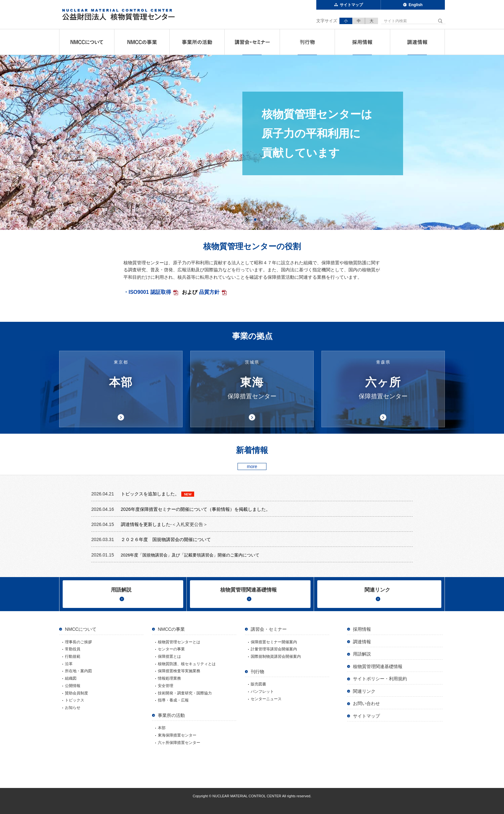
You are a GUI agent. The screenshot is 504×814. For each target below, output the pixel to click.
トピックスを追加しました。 (150, 494)
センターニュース (266, 699)
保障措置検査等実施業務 (179, 671)
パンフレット (262, 692)
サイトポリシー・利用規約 (380, 679)
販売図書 (258, 684)
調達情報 (417, 42)
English (415, 5)
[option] (252, 142)
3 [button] (270, 220)
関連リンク (377, 590)
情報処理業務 (169, 678)
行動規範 (73, 656)
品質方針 (209, 292)
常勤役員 (73, 649)
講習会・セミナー (252, 42)
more (252, 466)
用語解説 (121, 590)
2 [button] (263, 220)
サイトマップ (351, 5)
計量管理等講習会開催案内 (274, 649)
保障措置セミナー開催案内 (274, 642)
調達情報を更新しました (146, 524)
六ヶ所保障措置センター (179, 743)
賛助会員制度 (76, 693)
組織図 (71, 678)
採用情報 (362, 42)
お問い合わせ (366, 703)
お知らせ (73, 708)
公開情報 (73, 686)
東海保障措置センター (177, 735)
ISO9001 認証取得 (150, 292)
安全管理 (166, 686)
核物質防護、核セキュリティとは (187, 664)
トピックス (75, 700)
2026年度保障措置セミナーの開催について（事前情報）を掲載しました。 (196, 509)
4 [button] (276, 220)
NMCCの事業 (142, 42)
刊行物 (307, 42)
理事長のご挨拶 (78, 642)
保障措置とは (169, 656)
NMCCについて (87, 42)
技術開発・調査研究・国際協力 (185, 693)
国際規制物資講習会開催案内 (276, 656)
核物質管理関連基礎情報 (248, 590)
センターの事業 (171, 649)
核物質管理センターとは (179, 642)
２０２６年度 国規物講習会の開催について (166, 539)
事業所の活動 (197, 42)
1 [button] (257, 220)
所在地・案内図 (78, 671)
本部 (162, 728)
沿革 (69, 664)
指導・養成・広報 (173, 700)
